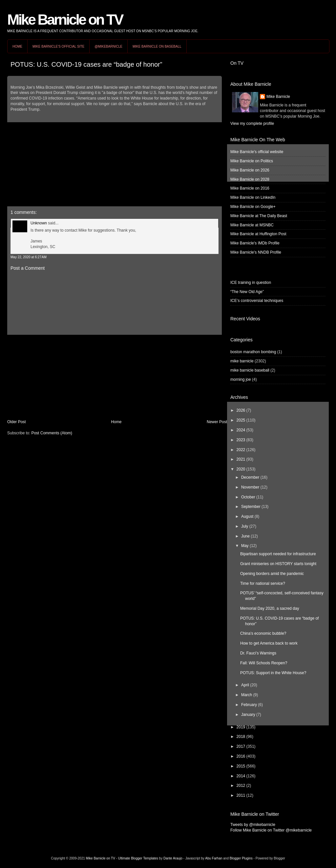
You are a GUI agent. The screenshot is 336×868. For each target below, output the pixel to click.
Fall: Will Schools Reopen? (264, 663)
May (245, 546)
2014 (241, 776)
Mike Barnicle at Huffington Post (258, 234)
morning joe (241, 379)
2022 (241, 450)
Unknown (39, 223)
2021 (241, 459)
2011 (241, 795)
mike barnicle (242, 361)
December (250, 477)
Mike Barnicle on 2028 (250, 179)
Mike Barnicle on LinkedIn (253, 197)
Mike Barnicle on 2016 (250, 188)
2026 (241, 410)
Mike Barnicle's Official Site (58, 46)
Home (17, 46)
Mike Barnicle (278, 97)
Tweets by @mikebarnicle (253, 825)
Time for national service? (263, 583)
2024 (241, 430)
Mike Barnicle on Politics (252, 161)
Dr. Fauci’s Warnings (258, 653)
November (250, 487)
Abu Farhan (214, 858)
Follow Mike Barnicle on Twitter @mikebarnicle (271, 830)
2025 (241, 420)
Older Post (17, 422)
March (247, 695)
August (247, 516)
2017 (241, 746)
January (248, 715)
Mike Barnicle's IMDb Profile (255, 243)
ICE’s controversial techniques (257, 301)
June (245, 536)
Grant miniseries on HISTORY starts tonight (278, 564)
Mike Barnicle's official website (257, 152)
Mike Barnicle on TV (65, 20)
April (245, 685)
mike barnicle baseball (250, 370)
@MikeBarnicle (108, 46)
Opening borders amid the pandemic (272, 574)
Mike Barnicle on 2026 (250, 170)
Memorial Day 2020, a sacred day (270, 608)
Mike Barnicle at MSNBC (252, 225)
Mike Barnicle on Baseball (157, 46)
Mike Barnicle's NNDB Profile (256, 252)
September (251, 507)
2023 (241, 440)
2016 (241, 756)
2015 (241, 766)
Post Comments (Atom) (52, 433)
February (249, 705)
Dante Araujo (173, 858)
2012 (241, 786)
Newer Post (217, 422)
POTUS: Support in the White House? (273, 673)
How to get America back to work (269, 643)
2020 (241, 469)
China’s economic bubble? (263, 633)
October (248, 497)
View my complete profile (252, 124)
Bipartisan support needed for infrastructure (278, 554)
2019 (241, 727)
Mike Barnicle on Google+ (253, 207)
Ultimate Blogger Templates (138, 858)
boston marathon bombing (253, 352)
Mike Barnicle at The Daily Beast (259, 216)
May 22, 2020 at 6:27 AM (29, 257)
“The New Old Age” (247, 292)
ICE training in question (251, 283)
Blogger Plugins (241, 858)
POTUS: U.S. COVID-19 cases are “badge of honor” (86, 64)
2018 (241, 737)
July (245, 526)
